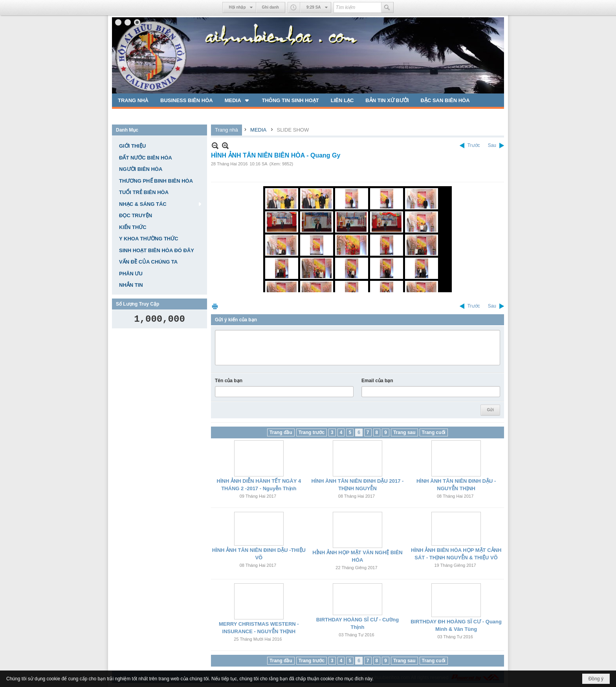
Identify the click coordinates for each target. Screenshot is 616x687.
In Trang (215, 306)
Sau (492, 145)
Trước (474, 145)
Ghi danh (270, 7)
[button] (237, 100)
